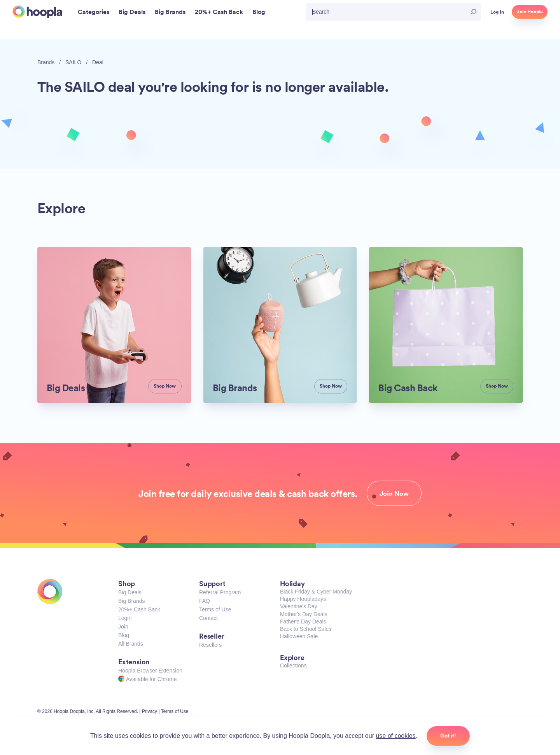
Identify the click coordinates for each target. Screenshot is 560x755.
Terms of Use (215, 609)
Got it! (448, 736)
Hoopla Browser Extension (150, 671)
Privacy (150, 711)
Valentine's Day (299, 606)
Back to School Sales (306, 629)
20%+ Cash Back (139, 609)
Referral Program (220, 592)
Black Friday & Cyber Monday (316, 592)
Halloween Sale (299, 636)
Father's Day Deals (303, 622)
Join (123, 627)
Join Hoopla (530, 12)
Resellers (210, 645)
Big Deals (130, 592)
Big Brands (131, 601)
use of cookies (395, 736)
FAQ (205, 601)
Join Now (394, 493)
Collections (293, 665)
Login (125, 618)
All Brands (131, 644)
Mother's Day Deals (304, 614)
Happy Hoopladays (303, 599)
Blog (124, 635)
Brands (46, 62)
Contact (208, 618)
